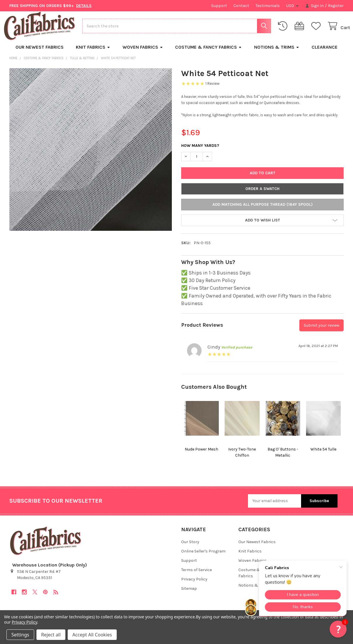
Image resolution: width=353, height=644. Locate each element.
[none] (91, 154)
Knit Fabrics (93, 52)
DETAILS (84, 6)
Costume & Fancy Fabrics (208, 52)
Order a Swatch (262, 194)
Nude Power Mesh (201, 454)
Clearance (325, 52)
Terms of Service (196, 575)
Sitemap (189, 594)
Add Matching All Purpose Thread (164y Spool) (263, 210)
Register (336, 6)
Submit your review (321, 331)
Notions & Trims (277, 52)
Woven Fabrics (143, 52)
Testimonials (268, 6)
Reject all (51, 635)
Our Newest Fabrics (40, 52)
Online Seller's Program (203, 556)
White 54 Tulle (323, 454)
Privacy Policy (194, 584)
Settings (20, 635)
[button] (262, 226)
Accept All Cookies (92, 635)
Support (219, 6)
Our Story (190, 547)
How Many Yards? (200, 151)
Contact (241, 6)
